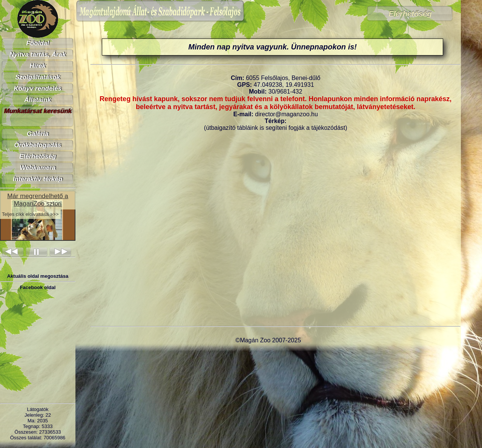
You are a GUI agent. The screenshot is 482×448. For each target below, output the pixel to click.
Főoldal (38, 43)
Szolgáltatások (38, 77)
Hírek (38, 66)
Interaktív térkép (38, 179)
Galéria (38, 134)
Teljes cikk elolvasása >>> (30, 214)
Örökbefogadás (38, 145)
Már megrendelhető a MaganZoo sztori (38, 200)
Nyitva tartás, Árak (38, 55)
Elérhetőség (38, 156)
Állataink (38, 100)
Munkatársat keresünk (38, 111)
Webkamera (38, 168)
